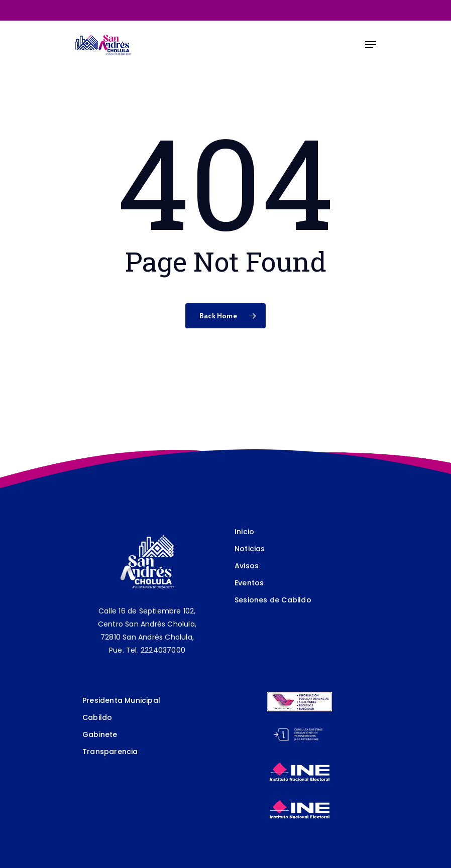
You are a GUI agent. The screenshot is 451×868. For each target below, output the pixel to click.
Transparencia (110, 752)
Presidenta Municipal (121, 700)
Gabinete (100, 734)
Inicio (244, 532)
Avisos (247, 566)
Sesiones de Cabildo (273, 600)
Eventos (249, 583)
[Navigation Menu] (371, 45)
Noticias (250, 549)
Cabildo (97, 717)
